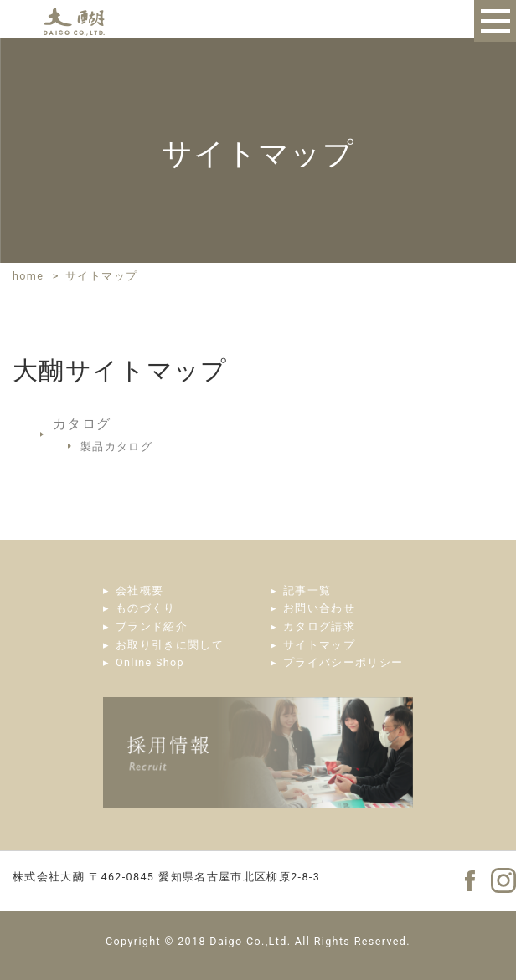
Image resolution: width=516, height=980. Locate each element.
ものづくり (146, 608)
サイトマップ (319, 645)
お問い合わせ (319, 608)
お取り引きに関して (170, 645)
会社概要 (139, 590)
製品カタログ (116, 446)
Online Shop (150, 662)
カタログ (82, 424)
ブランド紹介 (152, 626)
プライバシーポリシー (343, 662)
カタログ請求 (319, 626)
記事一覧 (307, 590)
